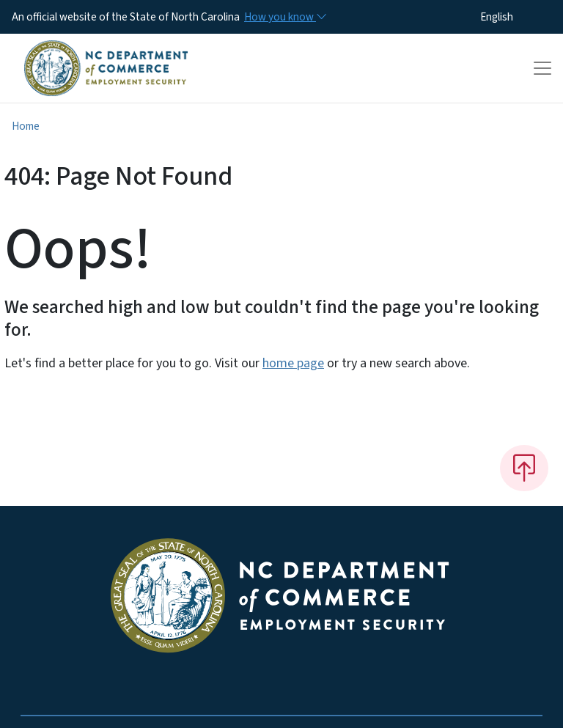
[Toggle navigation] (542, 68)
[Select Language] (519, 17)
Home (26, 126)
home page (293, 363)
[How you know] (284, 17)
